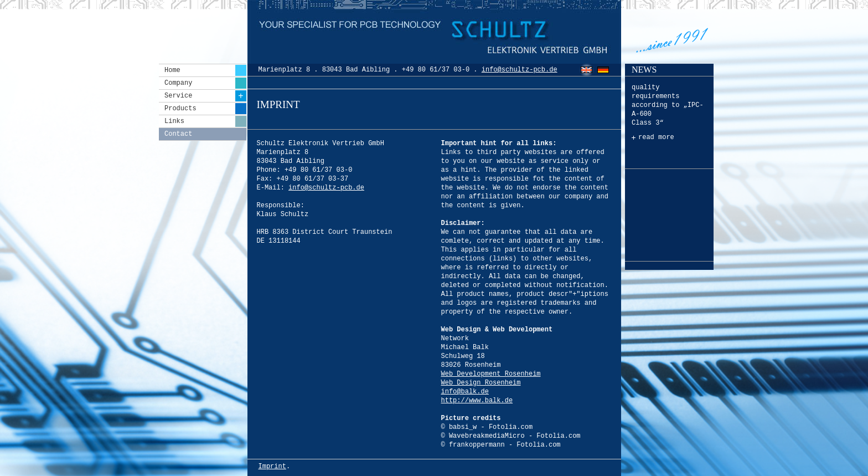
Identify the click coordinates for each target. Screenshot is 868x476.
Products (205, 109)
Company (205, 83)
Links (205, 121)
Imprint (272, 467)
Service (205, 96)
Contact (178, 134)
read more (656, 137)
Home (205, 70)
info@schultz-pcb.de (520, 70)
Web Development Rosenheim (491, 374)
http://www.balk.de (477, 401)
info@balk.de (465, 392)
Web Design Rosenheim (481, 383)
